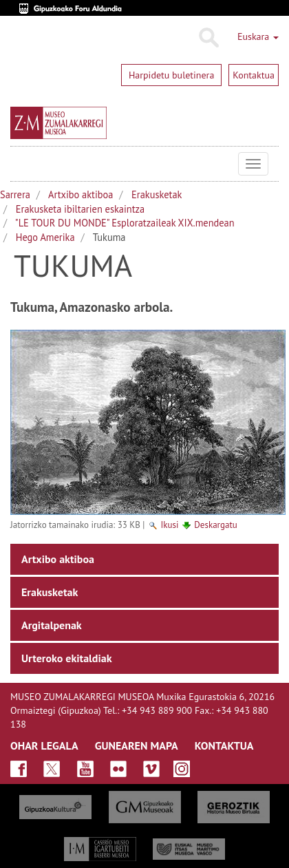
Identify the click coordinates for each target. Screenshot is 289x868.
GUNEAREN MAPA (137, 745)
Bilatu (208, 38)
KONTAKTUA (224, 745)
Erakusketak (157, 194)
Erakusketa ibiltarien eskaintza (80, 209)
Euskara (258, 36)
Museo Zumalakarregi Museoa (21, 164)
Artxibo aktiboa (81, 194)
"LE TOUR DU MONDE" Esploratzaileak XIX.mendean (125, 223)
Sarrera (15, 194)
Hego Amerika (45, 237)
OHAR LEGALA (44, 745)
